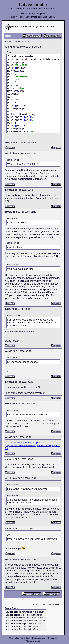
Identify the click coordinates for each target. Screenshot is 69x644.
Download (25, 638)
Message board (33, 641)
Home (24, 14)
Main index (14, 638)
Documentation (39, 638)
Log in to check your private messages (29, 17)
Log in (52, 17)
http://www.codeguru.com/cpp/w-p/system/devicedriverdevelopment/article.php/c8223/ (33, 445)
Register (41, 14)
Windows (26, 26)
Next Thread (54, 604)
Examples (53, 638)
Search (32, 14)
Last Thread (41, 604)
